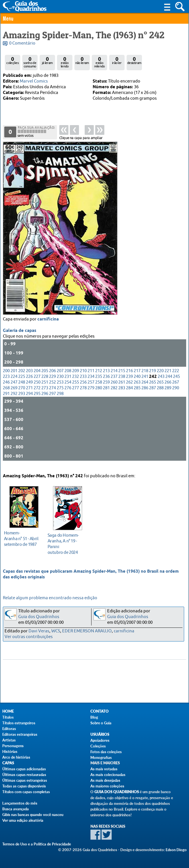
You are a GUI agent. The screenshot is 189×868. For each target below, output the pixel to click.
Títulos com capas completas (26, 792)
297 (52, 399)
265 (153, 387)
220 (160, 376)
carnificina (48, 324)
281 (106, 393)
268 (6, 393)
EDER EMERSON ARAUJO (87, 631)
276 (68, 393)
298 (60, 399)
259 (106, 387)
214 (114, 376)
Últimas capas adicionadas (24, 769)
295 (37, 399)
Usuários (100, 734)
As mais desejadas (105, 780)
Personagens (13, 746)
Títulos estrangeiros (19, 723)
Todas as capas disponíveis (24, 786)
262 (129, 387)
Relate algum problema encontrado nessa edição (50, 598)
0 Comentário (22, 43)
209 (76, 376)
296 (45, 399)
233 (83, 381)
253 (60, 387)
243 (161, 381)
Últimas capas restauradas (24, 775)
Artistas (9, 740)
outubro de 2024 (66, 543)
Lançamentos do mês (20, 803)
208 (68, 376)
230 (60, 381)
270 (22, 393)
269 (14, 393)
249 (29, 387)
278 (83, 393)
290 (176, 393)
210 (83, 376)
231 (68, 381)
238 (122, 381)
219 (153, 376)
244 (169, 381)
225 (22, 381)
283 (122, 393)
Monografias (101, 757)
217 (137, 376)
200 (6, 376)
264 (145, 387)
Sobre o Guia (101, 723)
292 (14, 399)
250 (37, 387)
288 (160, 393)
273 (45, 393)
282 (114, 393)
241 (145, 381)
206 (52, 376)
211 (91, 376)
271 (29, 393)
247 (14, 387)
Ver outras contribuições (29, 637)
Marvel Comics (34, 81)
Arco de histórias (16, 757)
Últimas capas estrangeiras (25, 780)
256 (83, 387)
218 (145, 376)
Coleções (98, 746)
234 (91, 381)
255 (76, 387)
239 (129, 381)
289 (168, 393)
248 (22, 387)
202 (22, 376)
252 (52, 387)
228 (45, 381)
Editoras (9, 729)
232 (76, 381)
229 (52, 381)
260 (114, 387)
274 (52, 393)
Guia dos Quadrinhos (39, 617)
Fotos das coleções (106, 752)
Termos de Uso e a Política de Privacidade (37, 844)
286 (145, 393)
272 (37, 393)
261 (122, 387)
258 (99, 387)
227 (37, 381)
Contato (99, 711)
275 (60, 393)
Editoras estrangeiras (20, 734)
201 (14, 376)
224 (14, 381)
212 (99, 376)
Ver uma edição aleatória (23, 820)
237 (114, 381)
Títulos (8, 717)
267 (176, 387)
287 (153, 393)
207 (60, 376)
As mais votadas (104, 769)
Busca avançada (16, 809)
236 (106, 381)
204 (37, 376)
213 (106, 376)
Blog (94, 717)
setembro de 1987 (22, 538)
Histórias (10, 751)
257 (91, 387)
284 (129, 393)
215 (122, 376)
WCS (56, 631)
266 (168, 387)
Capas (8, 763)
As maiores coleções (107, 786)
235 (99, 381)
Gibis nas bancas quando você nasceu (33, 815)
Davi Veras (39, 631)
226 (29, 381)
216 (129, 376)
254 (68, 387)
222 (176, 376)
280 (99, 393)
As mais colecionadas (108, 775)
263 (137, 387)
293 (22, 399)
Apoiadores (100, 740)
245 (176, 381)
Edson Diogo (176, 850)
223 (6, 381)
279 (91, 393)
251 (45, 387)
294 (29, 399)
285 (137, 393)
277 (76, 393)
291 (6, 399)
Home (8, 711)
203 (29, 376)
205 (45, 376)
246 (6, 387)
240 (137, 381)
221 (168, 376)
